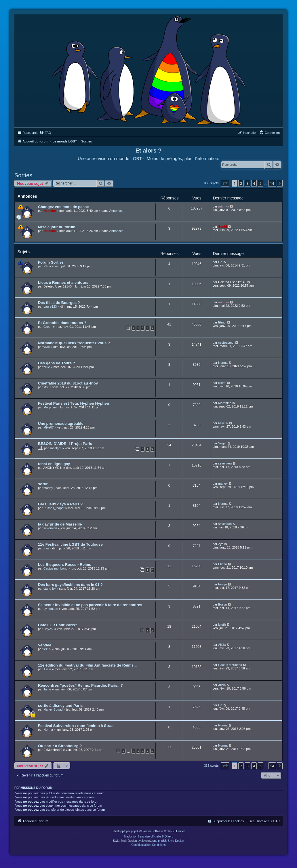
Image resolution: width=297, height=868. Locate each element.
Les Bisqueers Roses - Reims (65, 565)
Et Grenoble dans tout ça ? (62, 323)
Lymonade (51, 609)
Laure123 (50, 307)
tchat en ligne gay (54, 464)
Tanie (47, 689)
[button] (225, 183)
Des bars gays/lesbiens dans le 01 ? (70, 585)
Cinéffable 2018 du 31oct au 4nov (68, 383)
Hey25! (48, 629)
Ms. (46, 387)
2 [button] (241, 183)
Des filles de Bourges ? (59, 303)
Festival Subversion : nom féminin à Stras (76, 726)
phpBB (135, 831)
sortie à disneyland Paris (60, 706)
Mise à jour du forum (57, 227)
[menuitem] (45, 133)
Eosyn (223, 584)
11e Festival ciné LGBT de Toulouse (70, 544)
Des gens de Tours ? (57, 363)
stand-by (49, 589)
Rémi (47, 266)
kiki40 (222, 383)
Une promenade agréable (61, 423)
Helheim (50, 211)
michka (224, 206)
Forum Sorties (51, 262)
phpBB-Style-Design (171, 841)
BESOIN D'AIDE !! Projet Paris (65, 444)
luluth (222, 625)
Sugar (222, 443)
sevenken (225, 463)
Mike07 (48, 427)
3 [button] (248, 183)
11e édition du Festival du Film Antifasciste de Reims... (87, 665)
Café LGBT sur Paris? (58, 625)
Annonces (116, 211)
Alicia (222, 645)
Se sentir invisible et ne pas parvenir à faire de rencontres (90, 605)
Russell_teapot (54, 508)
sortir (43, 484)
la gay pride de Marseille (60, 524)
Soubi (223, 226)
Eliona (223, 564)
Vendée (45, 645)
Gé (220, 262)
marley (48, 488)
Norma (223, 363)
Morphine (50, 407)
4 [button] (254, 183)
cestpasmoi (226, 342)
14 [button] (272, 183)
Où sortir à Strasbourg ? (60, 746)
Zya (46, 548)
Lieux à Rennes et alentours (63, 282)
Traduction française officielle (142, 836)
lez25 (47, 649)
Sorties (23, 175)
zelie (47, 367)
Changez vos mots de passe (63, 207)
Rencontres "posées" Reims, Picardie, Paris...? (80, 685)
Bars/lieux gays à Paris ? (60, 504)
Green (48, 327)
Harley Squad (53, 709)
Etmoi (222, 322)
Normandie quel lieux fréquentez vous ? (74, 343)
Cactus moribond (55, 568)
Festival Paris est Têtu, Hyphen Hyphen (74, 403)
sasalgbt (55, 448)
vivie (47, 347)
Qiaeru (169, 836)
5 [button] (261, 183)
